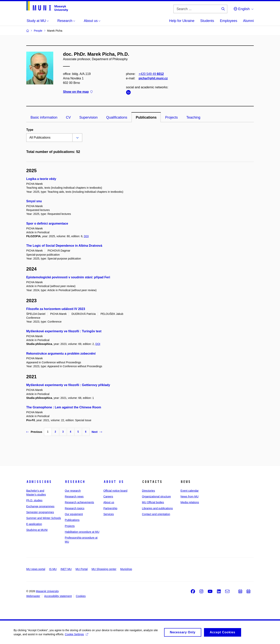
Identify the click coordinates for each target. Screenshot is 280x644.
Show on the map (78, 92)
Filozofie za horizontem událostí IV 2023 (56, 309)
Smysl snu (34, 201)
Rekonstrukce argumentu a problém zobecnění (61, 354)
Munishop (126, 569)
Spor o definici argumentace (47, 223)
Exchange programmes (40, 506)
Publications (146, 117)
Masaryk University (47, 591)
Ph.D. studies (34, 500)
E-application (34, 524)
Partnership (110, 508)
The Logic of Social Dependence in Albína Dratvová (64, 246)
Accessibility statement (58, 596)
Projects (171, 117)
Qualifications (117, 117)
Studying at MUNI (37, 530)
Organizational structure (156, 496)
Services (109, 514)
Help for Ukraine (182, 21)
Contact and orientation (156, 514)
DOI (86, 236)
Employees (229, 21)
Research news (74, 496)
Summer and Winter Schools (44, 518)
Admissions (39, 482)
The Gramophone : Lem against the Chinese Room (64, 407)
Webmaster (33, 596)
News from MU (189, 496)
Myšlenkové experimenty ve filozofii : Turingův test (64, 331)
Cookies (81, 596)
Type (30, 130)
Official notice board (115, 491)
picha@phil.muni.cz (153, 78)
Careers (108, 496)
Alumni (248, 21)
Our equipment (74, 514)
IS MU (53, 569)
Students (207, 21)
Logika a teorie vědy (41, 179)
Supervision (88, 117)
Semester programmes (40, 512)
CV (68, 117)
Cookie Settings (77, 635)
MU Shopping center (104, 569)
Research (75, 482)
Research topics (74, 508)
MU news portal (36, 569)
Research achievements (79, 502)
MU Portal (81, 569)
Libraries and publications (157, 508)
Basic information (44, 117)
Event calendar (189, 491)
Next (97, 432)
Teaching (193, 117)
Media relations (190, 502)
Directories (148, 491)
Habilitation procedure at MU (82, 532)
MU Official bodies (153, 502)
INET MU (66, 569)
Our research (73, 491)
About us (114, 482)
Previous (34, 432)
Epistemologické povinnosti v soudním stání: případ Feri (68, 277)
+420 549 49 (151, 74)
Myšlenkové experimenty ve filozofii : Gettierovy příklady (68, 385)
